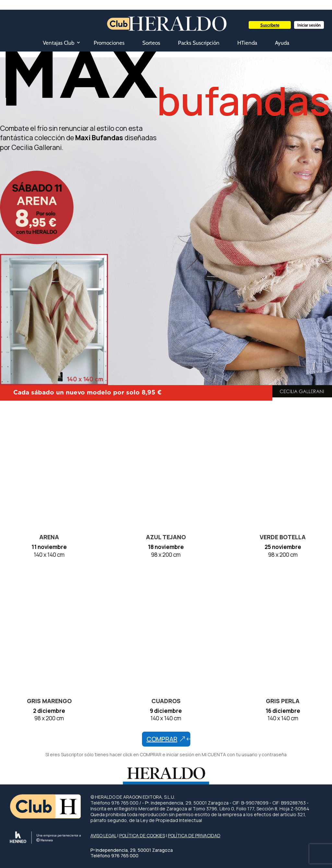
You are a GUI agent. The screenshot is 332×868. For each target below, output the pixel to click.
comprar (162, 739)
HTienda (247, 43)
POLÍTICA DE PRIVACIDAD (194, 835)
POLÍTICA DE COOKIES (142, 835)
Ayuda (282, 43)
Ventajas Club (59, 43)
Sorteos (151, 43)
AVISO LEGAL (103, 835)
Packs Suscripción (199, 43)
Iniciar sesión (309, 25)
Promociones (109, 43)
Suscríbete (270, 25)
